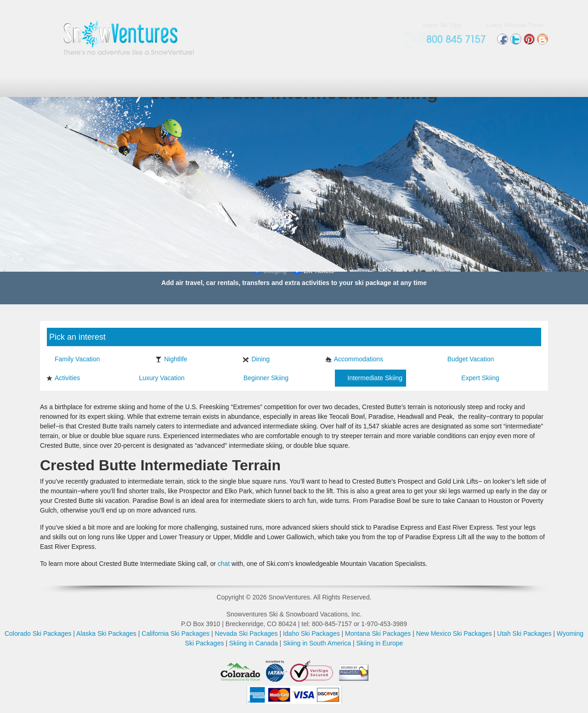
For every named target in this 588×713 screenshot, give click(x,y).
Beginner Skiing (262, 378)
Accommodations (354, 359)
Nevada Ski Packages (246, 633)
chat (224, 564)
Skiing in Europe (379, 643)
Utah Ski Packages (524, 633)
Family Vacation (73, 359)
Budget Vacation (466, 359)
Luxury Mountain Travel (515, 25)
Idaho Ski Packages (311, 633)
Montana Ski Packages (378, 633)
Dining (256, 359)
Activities (63, 378)
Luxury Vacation (157, 378)
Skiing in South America (317, 643)
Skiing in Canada (254, 643)
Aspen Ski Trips (442, 25)
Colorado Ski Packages (38, 633)
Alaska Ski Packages (106, 633)
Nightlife (171, 359)
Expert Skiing (476, 378)
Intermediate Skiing (370, 378)
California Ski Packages (175, 633)
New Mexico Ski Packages (454, 633)
